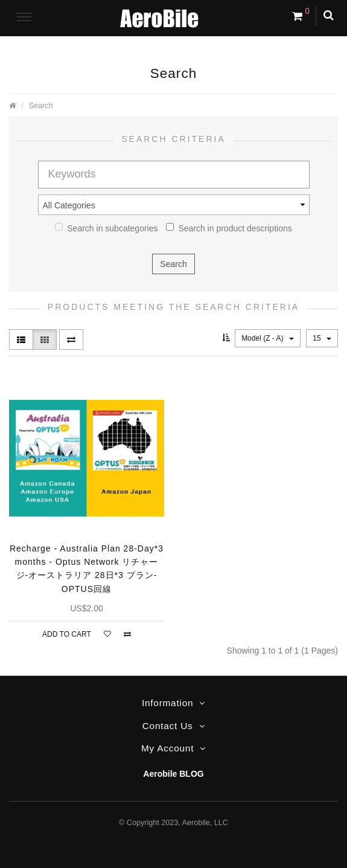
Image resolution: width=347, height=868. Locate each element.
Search (41, 106)
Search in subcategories (106, 228)
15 (322, 338)
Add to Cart (67, 634)
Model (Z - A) (268, 338)
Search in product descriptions (229, 228)
